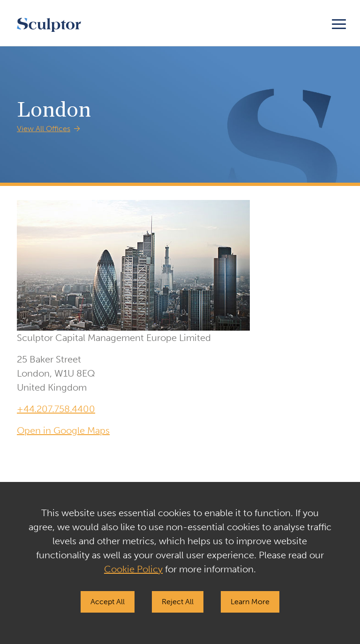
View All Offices (44, 129)
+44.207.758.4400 (56, 409)
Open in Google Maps (63, 430)
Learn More (250, 602)
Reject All (178, 602)
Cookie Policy (133, 569)
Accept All (108, 602)
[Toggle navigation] (339, 23)
